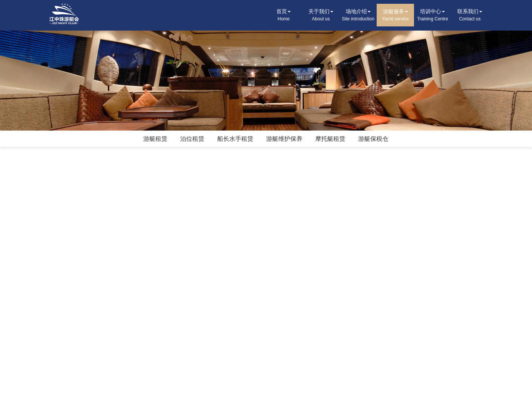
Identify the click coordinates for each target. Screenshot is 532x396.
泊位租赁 (192, 139)
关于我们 (321, 15)
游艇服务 (395, 15)
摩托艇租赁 (330, 139)
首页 (284, 15)
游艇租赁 (155, 139)
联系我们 (470, 15)
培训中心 (433, 15)
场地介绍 (358, 15)
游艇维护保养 (284, 139)
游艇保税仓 (373, 139)
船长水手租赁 (235, 139)
